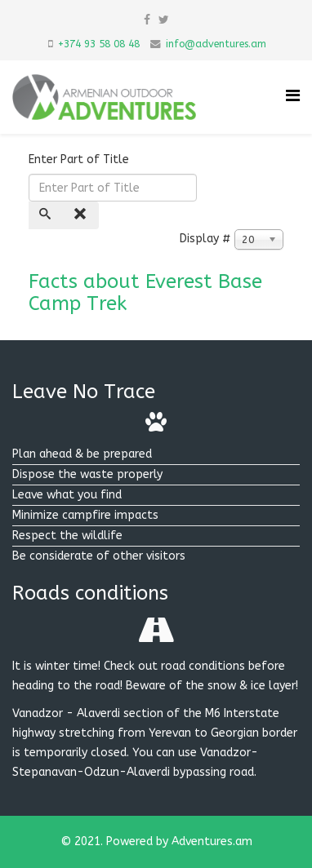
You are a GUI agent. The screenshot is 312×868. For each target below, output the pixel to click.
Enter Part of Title (80, 159)
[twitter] (164, 20)
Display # (205, 239)
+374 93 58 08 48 (99, 44)
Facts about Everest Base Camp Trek (145, 292)
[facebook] (147, 20)
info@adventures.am (216, 44)
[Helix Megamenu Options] (293, 96)
